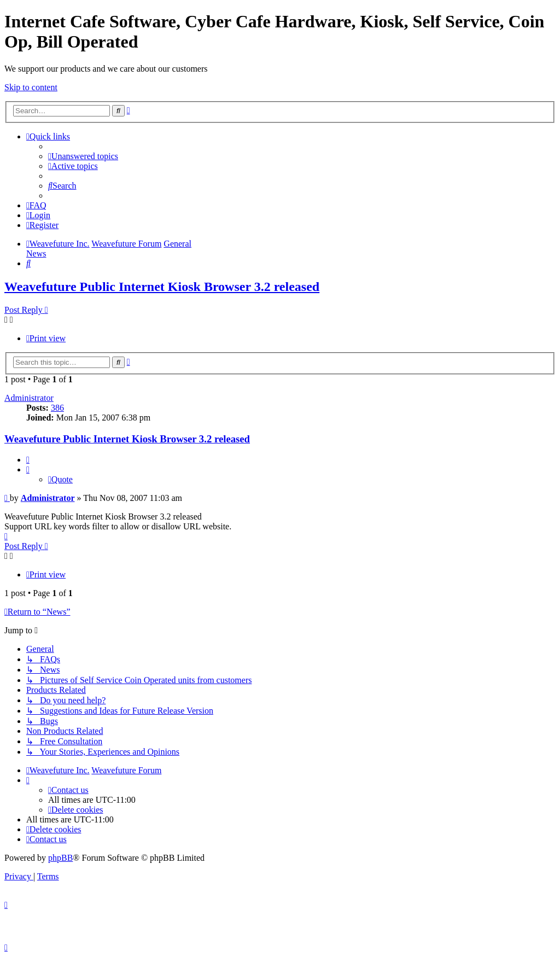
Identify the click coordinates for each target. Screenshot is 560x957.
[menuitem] (83, 156)
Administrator (29, 398)
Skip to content (31, 87)
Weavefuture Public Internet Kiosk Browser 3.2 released (162, 287)
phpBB (60, 858)
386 (57, 408)
